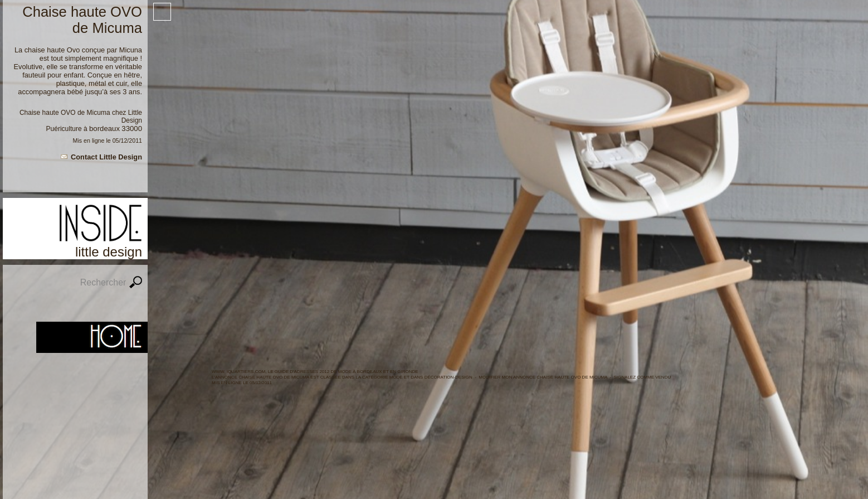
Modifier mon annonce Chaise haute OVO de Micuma (543, 377)
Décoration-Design (448, 377)
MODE (396, 377)
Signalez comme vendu (643, 377)
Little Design (132, 117)
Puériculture (64, 129)
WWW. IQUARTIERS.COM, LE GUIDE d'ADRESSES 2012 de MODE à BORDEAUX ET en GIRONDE (315, 372)
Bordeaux (104, 129)
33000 (132, 129)
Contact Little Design (106, 157)
